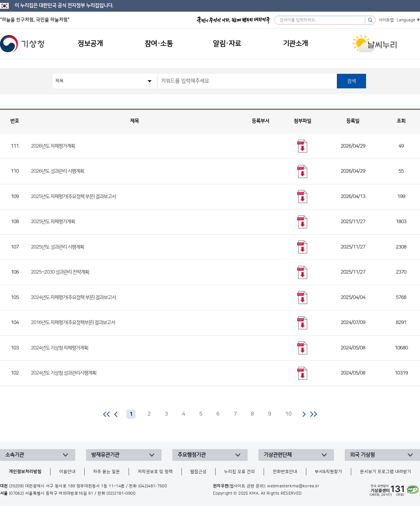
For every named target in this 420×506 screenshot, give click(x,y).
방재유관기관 (105, 455)
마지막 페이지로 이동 (313, 414)
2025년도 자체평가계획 (53, 222)
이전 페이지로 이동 (116, 414)
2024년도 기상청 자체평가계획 (60, 348)
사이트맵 (386, 20)
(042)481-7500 (153, 486)
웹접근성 (198, 472)
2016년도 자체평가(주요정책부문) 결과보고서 (73, 323)
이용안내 (67, 472)
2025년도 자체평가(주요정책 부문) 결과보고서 (73, 197)
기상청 (22, 44)
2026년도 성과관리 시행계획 (57, 171)
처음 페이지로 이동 (107, 414)
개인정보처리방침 (25, 472)
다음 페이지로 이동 (304, 414)
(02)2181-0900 (121, 493)
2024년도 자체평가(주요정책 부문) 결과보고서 (73, 297)
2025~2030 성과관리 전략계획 (60, 272)
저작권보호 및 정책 (155, 472)
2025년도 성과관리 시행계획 (57, 247)
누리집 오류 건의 (239, 472)
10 (288, 414)
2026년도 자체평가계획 (53, 146)
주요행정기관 (192, 455)
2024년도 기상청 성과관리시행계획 (64, 373)
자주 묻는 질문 (106, 472)
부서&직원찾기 (328, 472)
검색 (351, 81)
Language (406, 20)
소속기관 (15, 455)
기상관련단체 (278, 455)
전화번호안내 (285, 472)
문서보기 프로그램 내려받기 (386, 472)
